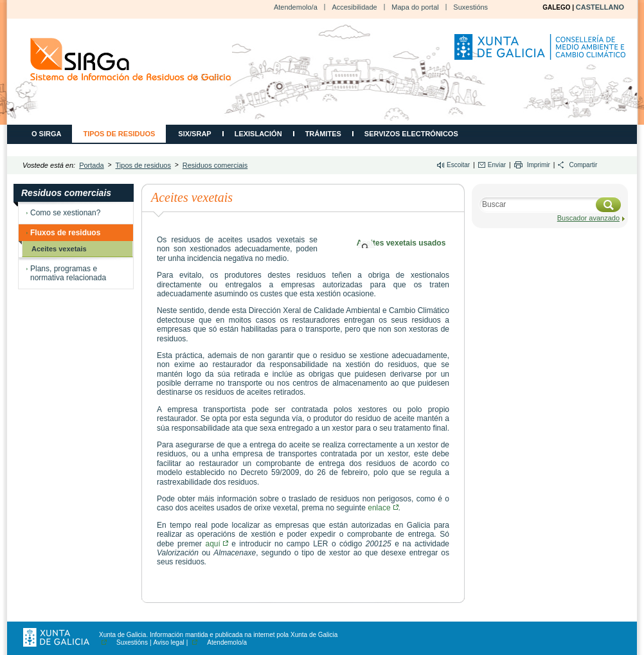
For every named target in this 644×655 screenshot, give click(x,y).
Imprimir (539, 165)
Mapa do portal (415, 7)
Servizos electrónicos (411, 134)
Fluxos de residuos (65, 233)
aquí (216, 544)
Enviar (497, 165)
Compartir (583, 165)
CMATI (131, 59)
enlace (383, 508)
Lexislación (258, 134)
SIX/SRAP (194, 134)
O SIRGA (46, 134)
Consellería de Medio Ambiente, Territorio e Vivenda (542, 52)
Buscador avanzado (588, 218)
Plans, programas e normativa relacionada (68, 273)
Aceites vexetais (59, 249)
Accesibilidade (354, 7)
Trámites (323, 134)
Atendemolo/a (296, 7)
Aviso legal (169, 642)
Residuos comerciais (215, 165)
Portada (92, 165)
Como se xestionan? (65, 213)
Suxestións (470, 7)
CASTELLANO (600, 7)
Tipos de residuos (119, 134)
